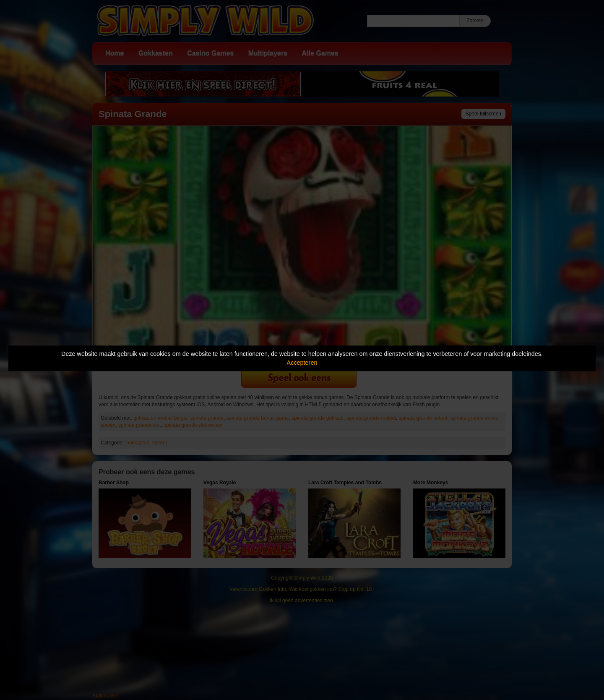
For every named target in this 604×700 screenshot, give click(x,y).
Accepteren (302, 363)
